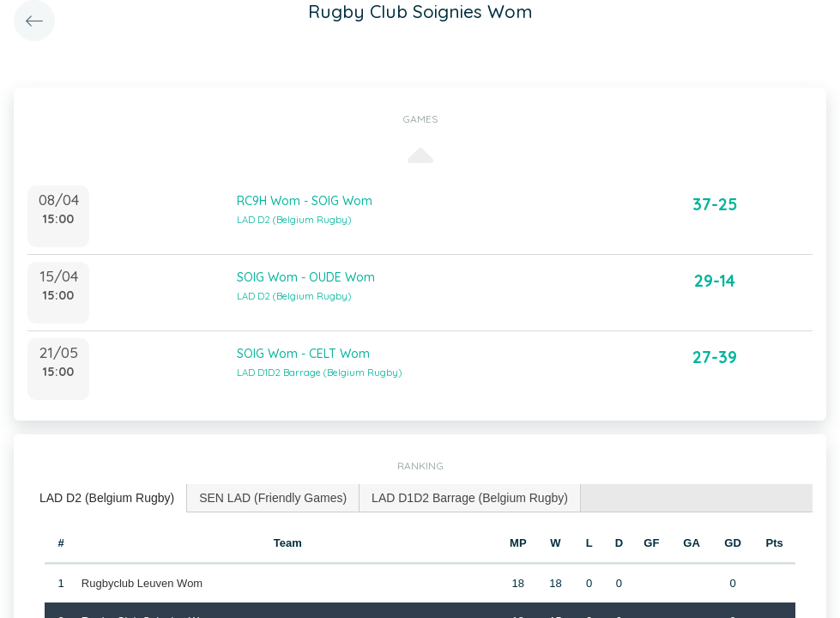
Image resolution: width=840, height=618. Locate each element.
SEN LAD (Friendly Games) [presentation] (273, 498)
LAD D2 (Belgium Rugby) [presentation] (107, 498)
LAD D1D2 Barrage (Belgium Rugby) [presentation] (470, 498)
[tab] (107, 498)
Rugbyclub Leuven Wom (142, 583)
